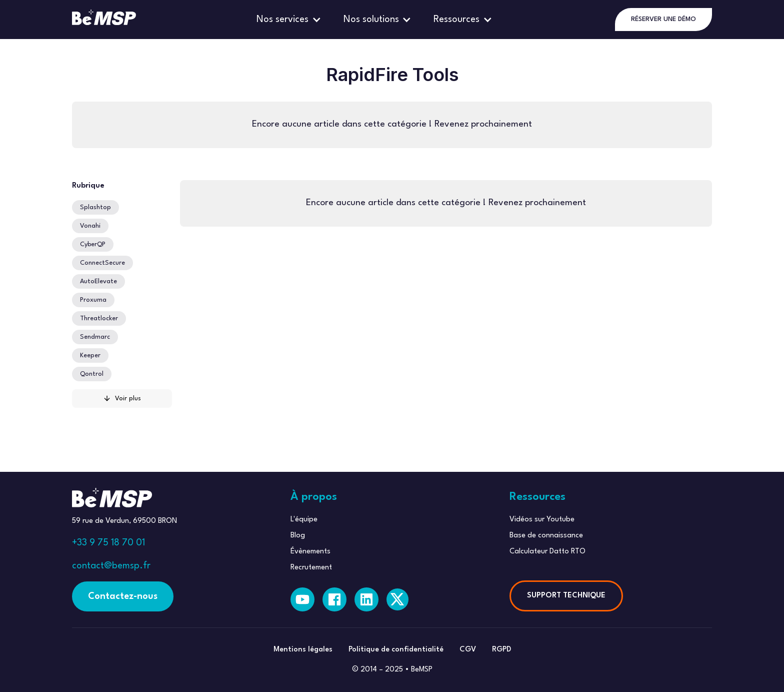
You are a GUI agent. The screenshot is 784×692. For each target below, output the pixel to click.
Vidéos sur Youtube (542, 520)
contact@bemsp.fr (111, 566)
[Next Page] (122, 399)
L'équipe (304, 520)
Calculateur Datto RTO (547, 552)
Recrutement (311, 568)
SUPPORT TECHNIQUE (566, 596)
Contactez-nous (123, 596)
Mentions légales (303, 650)
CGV (468, 650)
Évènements (310, 552)
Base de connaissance (546, 536)
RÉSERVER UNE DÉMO (663, 19)
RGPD (501, 650)
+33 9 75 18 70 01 (108, 543)
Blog (298, 536)
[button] (290, 20)
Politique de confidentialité (396, 650)
